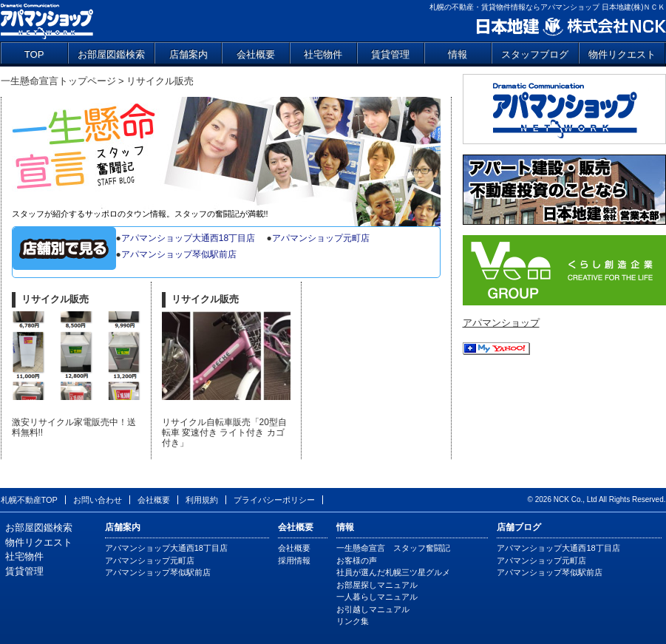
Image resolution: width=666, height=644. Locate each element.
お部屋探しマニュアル (377, 585)
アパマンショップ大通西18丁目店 (188, 238)
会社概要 (256, 54)
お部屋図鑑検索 (111, 54)
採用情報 (294, 560)
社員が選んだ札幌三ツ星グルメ (393, 572)
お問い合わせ (98, 500)
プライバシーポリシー (274, 500)
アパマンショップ (47, 21)
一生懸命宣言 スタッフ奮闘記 (226, 152)
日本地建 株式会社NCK (570, 27)
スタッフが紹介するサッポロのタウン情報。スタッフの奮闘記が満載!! (140, 214)
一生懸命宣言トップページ (58, 81)
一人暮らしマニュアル (377, 597)
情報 (458, 54)
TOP (34, 54)
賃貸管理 (390, 54)
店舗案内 (188, 54)
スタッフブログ (535, 54)
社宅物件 (323, 54)
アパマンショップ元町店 (321, 238)
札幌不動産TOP (29, 500)
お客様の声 (357, 560)
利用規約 (202, 500)
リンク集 (353, 621)
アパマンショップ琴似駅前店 (179, 254)
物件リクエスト (622, 54)
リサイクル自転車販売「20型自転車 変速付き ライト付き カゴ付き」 (224, 433)
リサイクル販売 (55, 299)
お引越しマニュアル (373, 609)
